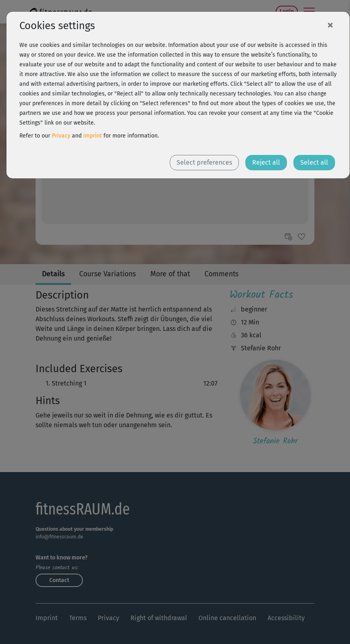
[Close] (330, 25)
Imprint (93, 136)
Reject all (266, 162)
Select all (314, 162)
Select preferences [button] (204, 162)
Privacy (61, 136)
